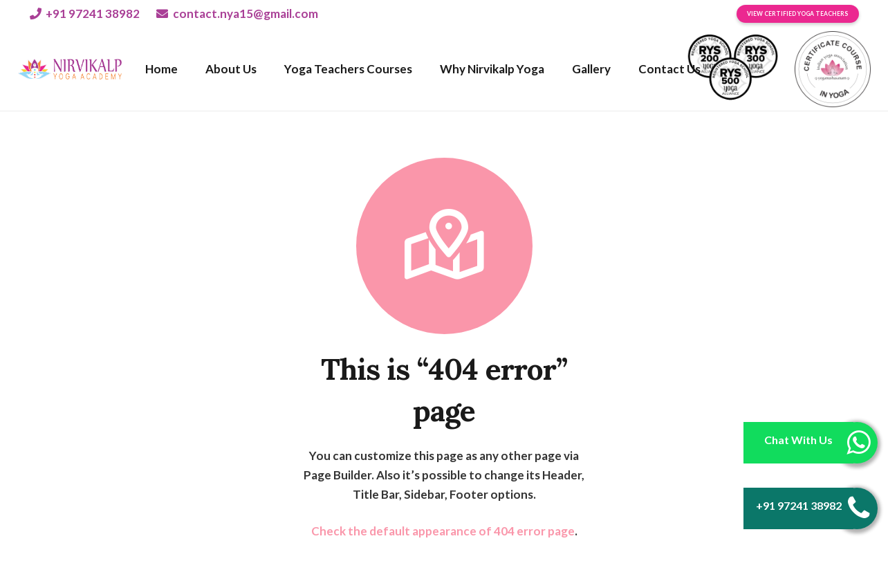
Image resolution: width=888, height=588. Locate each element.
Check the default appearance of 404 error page (443, 531)
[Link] (70, 69)
